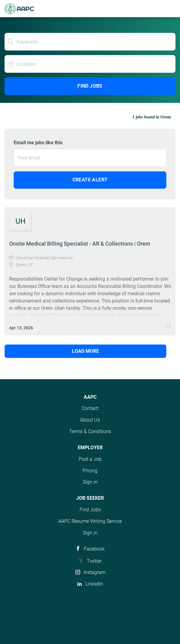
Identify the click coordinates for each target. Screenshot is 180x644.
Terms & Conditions (90, 431)
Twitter (94, 561)
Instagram (94, 572)
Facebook (94, 549)
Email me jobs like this (38, 143)
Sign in (90, 482)
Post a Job (90, 459)
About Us (90, 420)
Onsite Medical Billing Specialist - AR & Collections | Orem (80, 244)
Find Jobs (90, 86)
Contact (90, 408)
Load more (85, 351)
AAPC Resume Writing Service (90, 521)
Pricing (90, 471)
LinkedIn (94, 584)
